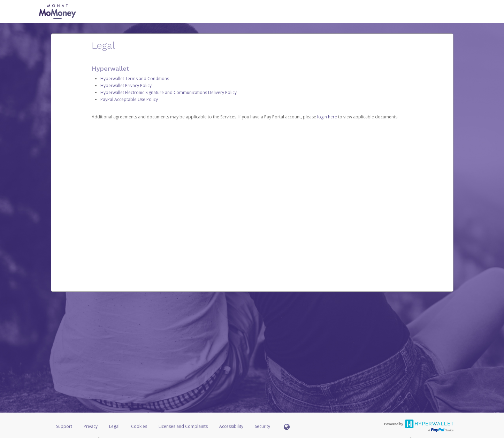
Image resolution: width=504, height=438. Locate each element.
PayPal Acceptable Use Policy (129, 99)
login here (327, 117)
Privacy (91, 426)
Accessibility (231, 426)
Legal (114, 426)
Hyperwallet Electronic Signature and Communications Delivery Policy (169, 92)
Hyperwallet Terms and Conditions (135, 79)
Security (262, 426)
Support (64, 426)
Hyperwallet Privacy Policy (126, 85)
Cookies (139, 426)
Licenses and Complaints (184, 426)
